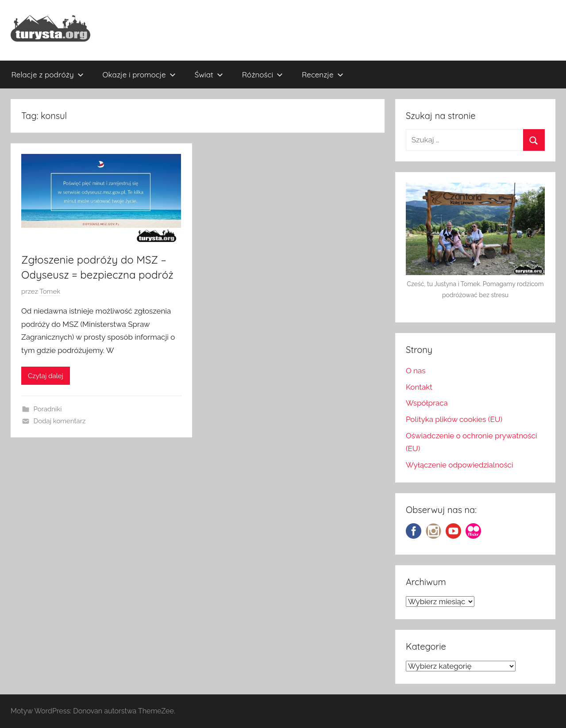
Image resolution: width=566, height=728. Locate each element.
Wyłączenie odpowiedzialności (460, 465)
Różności (262, 75)
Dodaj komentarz (60, 421)
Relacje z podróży (48, 75)
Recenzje (323, 75)
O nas (416, 371)
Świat (209, 75)
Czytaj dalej (46, 376)
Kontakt (419, 387)
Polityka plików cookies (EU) (454, 419)
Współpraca (427, 403)
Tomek (50, 291)
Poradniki (48, 409)
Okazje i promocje (139, 75)
